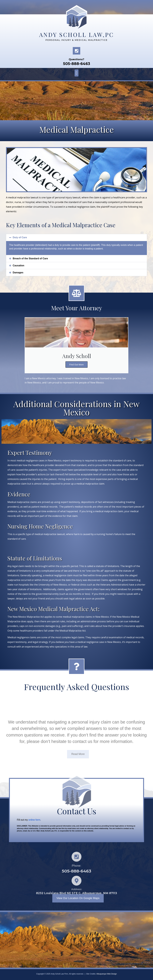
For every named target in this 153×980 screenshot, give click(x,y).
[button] (77, 73)
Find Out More (76, 365)
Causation (18, 266)
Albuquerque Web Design (107, 974)
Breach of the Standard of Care (30, 258)
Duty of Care (20, 237)
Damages (18, 273)
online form (34, 820)
